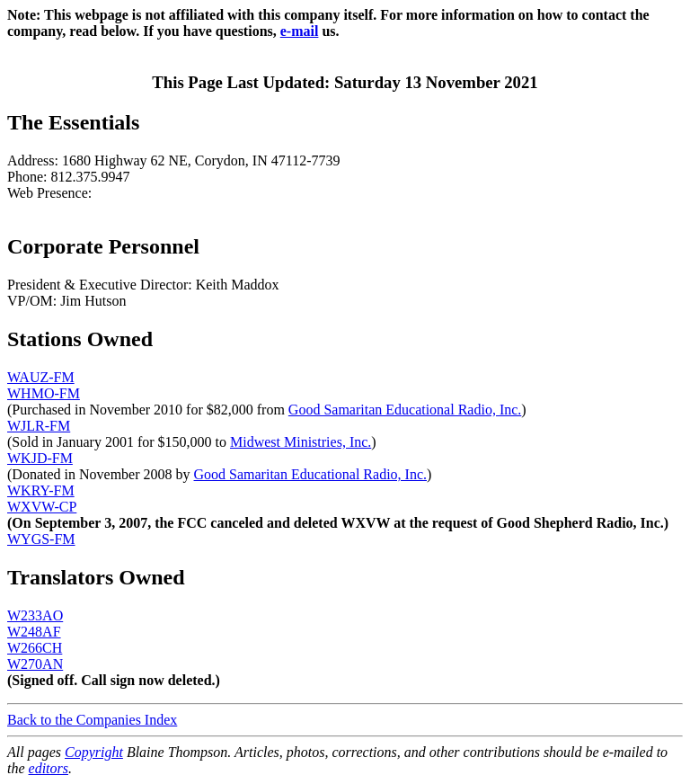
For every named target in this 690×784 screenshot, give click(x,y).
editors (49, 768)
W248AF (34, 632)
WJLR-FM (39, 426)
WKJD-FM (40, 458)
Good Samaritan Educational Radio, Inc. (405, 410)
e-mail (300, 31)
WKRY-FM (41, 490)
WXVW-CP (42, 507)
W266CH (35, 648)
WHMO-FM (44, 393)
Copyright (94, 752)
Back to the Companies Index (92, 720)
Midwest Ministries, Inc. (301, 442)
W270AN (35, 664)
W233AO (35, 615)
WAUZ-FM (41, 377)
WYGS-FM (41, 539)
